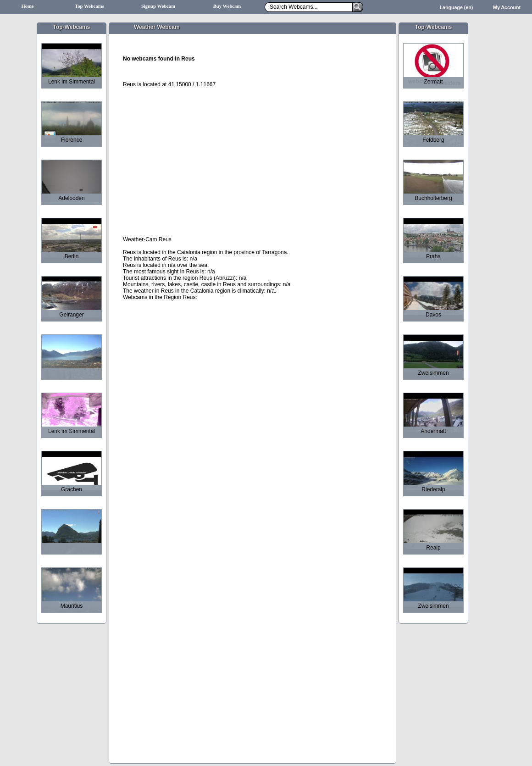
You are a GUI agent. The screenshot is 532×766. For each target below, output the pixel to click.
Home (27, 6)
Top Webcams (89, 6)
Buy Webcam (227, 6)
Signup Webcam (158, 6)
